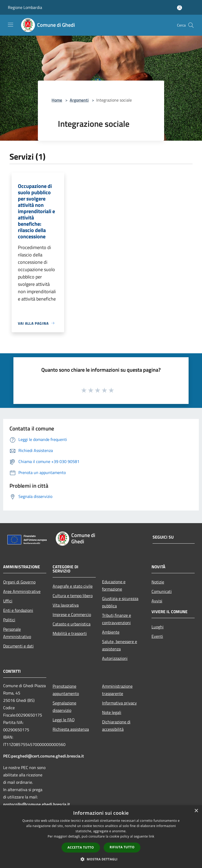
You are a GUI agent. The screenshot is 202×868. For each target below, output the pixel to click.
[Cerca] (191, 25)
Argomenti (79, 100)
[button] (101, 859)
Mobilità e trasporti (70, 633)
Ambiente (111, 632)
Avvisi (157, 601)
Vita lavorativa (66, 605)
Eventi (157, 636)
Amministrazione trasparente (117, 690)
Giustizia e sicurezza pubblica (120, 602)
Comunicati (162, 591)
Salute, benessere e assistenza (120, 645)
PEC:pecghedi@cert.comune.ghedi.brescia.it (44, 756)
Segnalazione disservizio (64, 707)
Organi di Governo (19, 582)
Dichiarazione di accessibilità (116, 725)
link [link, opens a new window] (152, 836)
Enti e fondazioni (18, 610)
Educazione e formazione (114, 585)
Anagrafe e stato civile (73, 586)
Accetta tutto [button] (81, 847)
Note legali (112, 712)
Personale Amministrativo (17, 633)
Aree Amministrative (22, 591)
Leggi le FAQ (64, 720)
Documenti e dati (18, 646)
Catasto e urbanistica (72, 624)
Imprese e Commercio (72, 614)
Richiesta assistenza (71, 729)
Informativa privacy (119, 703)
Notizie (158, 582)
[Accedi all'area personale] (180, 8)
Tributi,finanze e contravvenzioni (117, 619)
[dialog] (101, 837)
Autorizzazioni (115, 658)
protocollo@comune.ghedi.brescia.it (37, 804)
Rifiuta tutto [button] (122, 847)
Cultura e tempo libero (73, 596)
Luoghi (158, 627)
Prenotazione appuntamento (66, 690)
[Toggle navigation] (11, 25)
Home (57, 100)
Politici (9, 620)
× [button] (196, 811)
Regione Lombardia (25, 7)
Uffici (8, 601)
